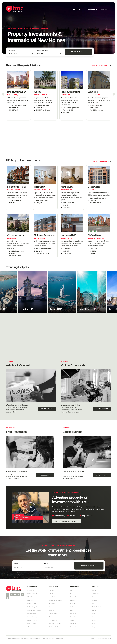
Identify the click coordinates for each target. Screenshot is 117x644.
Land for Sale (32, 614)
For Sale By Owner (55, 627)
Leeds (94, 604)
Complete (52, 594)
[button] (3, 94)
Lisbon (94, 614)
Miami (94, 624)
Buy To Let (31, 600)
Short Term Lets (32, 597)
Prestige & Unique (55, 624)
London (94, 590)
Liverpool (95, 600)
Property (78, 9)
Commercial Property (34, 610)
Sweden (73, 604)
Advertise (105, 9)
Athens (94, 620)
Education (92, 9)
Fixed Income (53, 607)
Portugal (73, 597)
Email (46, 564)
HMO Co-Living (32, 604)
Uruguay (73, 624)
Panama (73, 614)
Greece (73, 600)
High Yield (52, 604)
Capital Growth (54, 614)
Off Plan (51, 590)
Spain (72, 594)
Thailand (73, 627)
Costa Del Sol (96, 607)
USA (72, 610)
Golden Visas (53, 617)
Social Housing (32, 617)
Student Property (33, 620)
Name (16, 564)
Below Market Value (55, 600)
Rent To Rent (32, 624)
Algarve (94, 610)
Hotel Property (32, 594)
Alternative (31, 627)
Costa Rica (74, 617)
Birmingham (95, 594)
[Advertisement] (58, 139)
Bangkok (94, 627)
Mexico (73, 620)
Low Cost (52, 597)
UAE (72, 607)
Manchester (95, 597)
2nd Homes (31, 590)
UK (71, 590)
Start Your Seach (78, 52)
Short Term (52, 610)
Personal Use (53, 620)
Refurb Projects (32, 607)
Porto (93, 617)
